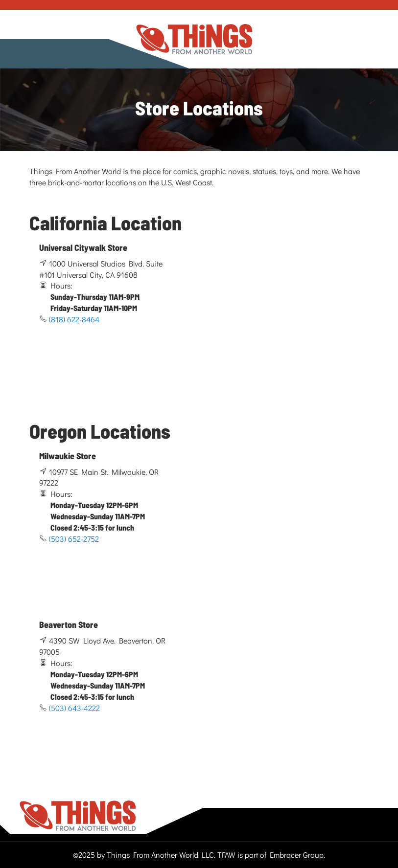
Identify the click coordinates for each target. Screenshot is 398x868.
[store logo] (194, 39)
